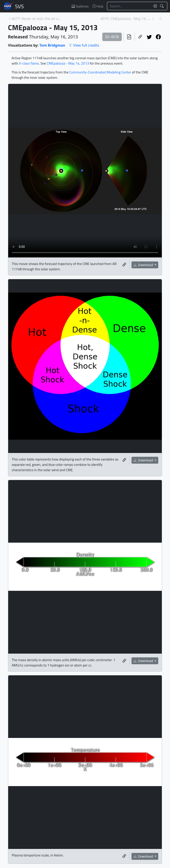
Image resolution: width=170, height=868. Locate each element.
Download (144, 265)
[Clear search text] (154, 6)
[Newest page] (160, 19)
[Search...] (129, 6)
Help (98, 6)
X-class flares (29, 63)
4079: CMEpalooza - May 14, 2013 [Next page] (126, 19)
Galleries (80, 6)
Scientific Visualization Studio (19, 6)
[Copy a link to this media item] (124, 265)
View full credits (84, 45)
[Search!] (162, 6)
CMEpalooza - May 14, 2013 (68, 63)
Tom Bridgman (52, 45)
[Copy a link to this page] (140, 37)
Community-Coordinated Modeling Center (100, 72)
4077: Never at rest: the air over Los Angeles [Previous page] (37, 19)
